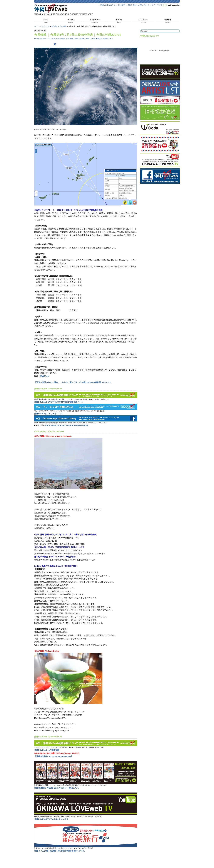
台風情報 (82, 38)
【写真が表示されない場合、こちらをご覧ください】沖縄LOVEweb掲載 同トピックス (73, 382)
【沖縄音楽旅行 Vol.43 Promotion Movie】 (54, 756)
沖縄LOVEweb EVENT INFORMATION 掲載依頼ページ (59, 402)
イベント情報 (50, 38)
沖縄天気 (99, 38)
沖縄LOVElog (90, 38)
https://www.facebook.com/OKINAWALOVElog (67, 425)
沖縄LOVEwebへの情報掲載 (47, 750)
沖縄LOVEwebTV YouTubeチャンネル (51, 819)
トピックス (45, 26)
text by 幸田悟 (39, 38)
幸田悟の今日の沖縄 (59, 26)
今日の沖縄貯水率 (71, 38)
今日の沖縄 (60, 38)
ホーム (37, 26)
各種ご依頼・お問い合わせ (138, 5)
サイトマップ (157, 5)
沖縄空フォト (108, 38)
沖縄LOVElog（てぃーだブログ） (49, 414)
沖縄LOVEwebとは (108, 5)
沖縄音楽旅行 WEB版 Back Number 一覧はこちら (57, 788)
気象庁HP (44, 376)
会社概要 (121, 5)
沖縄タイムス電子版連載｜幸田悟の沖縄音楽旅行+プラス (59, 851)
